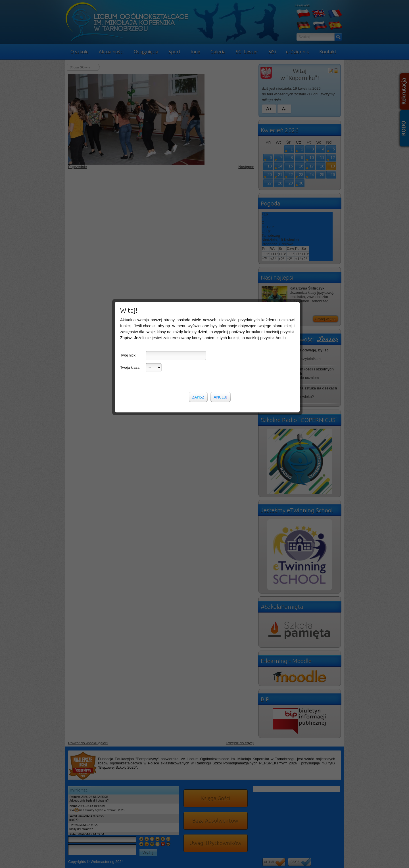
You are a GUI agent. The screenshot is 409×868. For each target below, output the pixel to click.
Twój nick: (128, 129)
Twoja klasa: (130, 141)
